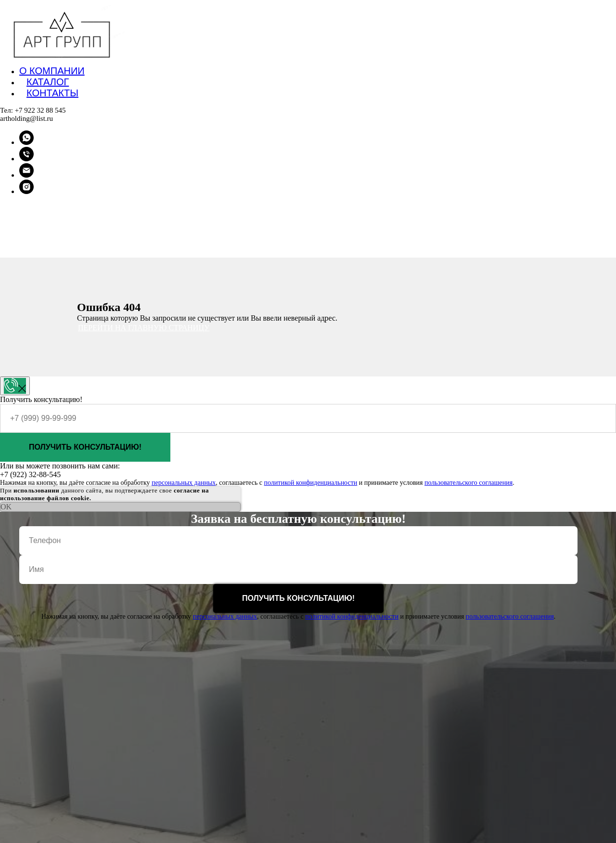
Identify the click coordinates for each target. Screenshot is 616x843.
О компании (52, 71)
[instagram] (26, 191)
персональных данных (184, 483)
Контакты (52, 93)
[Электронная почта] (26, 175)
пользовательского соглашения (468, 483)
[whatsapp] (26, 142)
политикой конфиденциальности (310, 483)
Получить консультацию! (85, 447)
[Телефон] (26, 159)
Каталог (48, 82)
